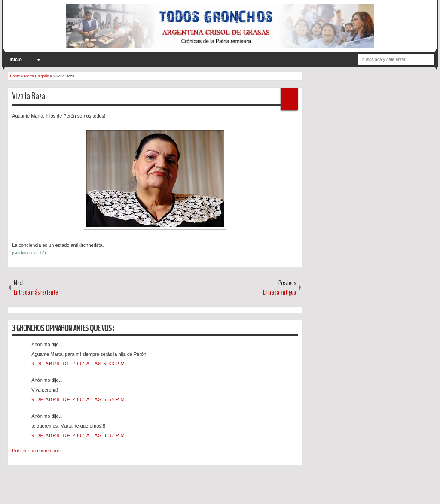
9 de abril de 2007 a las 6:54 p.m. (79, 399)
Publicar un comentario (36, 451)
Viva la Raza (29, 96)
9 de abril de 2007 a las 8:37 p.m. (79, 435)
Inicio (16, 59)
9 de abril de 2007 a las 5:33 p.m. (79, 364)
